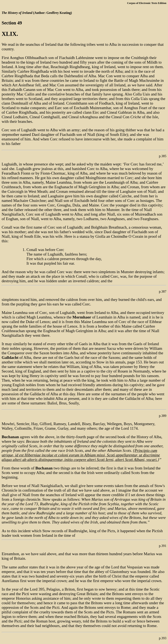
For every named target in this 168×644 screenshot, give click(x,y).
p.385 (163, 156)
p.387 (163, 291)
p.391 (163, 546)
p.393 (163, 638)
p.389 (163, 416)
